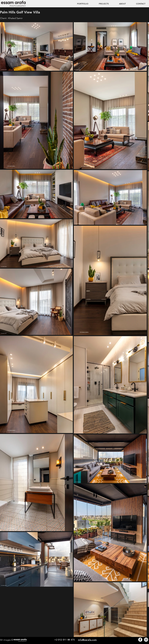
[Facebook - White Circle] (140, 640)
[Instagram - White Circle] (146, 640)
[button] (101, 4)
